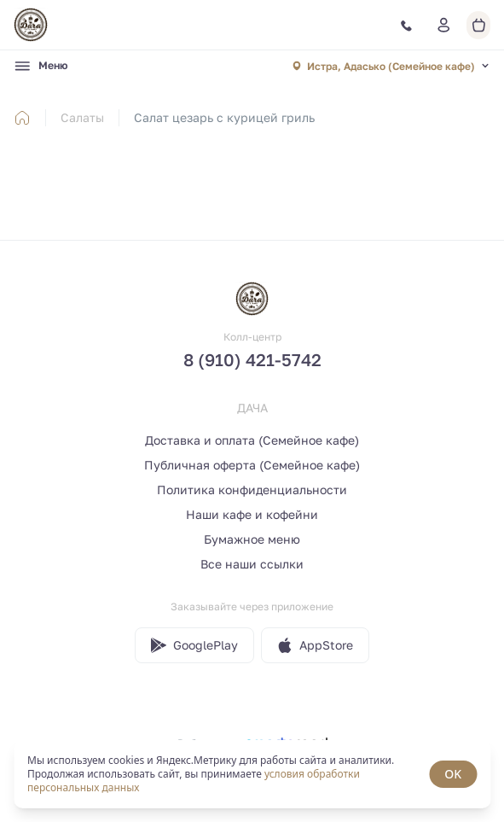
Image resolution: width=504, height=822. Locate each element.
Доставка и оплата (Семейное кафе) (252, 440)
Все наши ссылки (252, 564)
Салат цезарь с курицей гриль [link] (224, 117)
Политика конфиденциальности (252, 490)
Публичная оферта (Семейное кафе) (252, 465)
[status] (252, 774)
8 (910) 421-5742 (252, 359)
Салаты (82, 117)
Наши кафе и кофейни (252, 514)
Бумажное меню (252, 539)
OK (453, 774)
